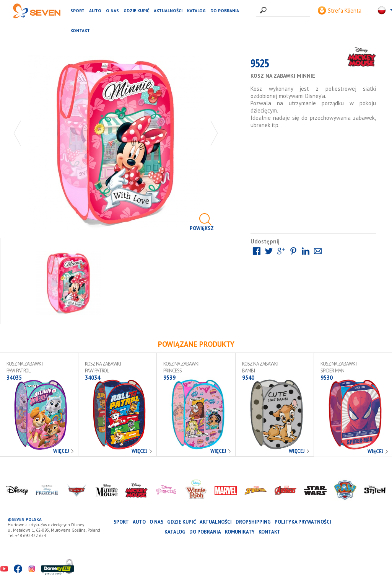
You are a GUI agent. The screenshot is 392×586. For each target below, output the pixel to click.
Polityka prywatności (303, 522)
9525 (260, 65)
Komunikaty (240, 532)
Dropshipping (253, 522)
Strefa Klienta (340, 11)
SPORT (77, 11)
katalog (196, 11)
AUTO (95, 11)
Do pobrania (225, 11)
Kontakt (80, 30)
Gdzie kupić (136, 11)
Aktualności (168, 11)
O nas (112, 11)
